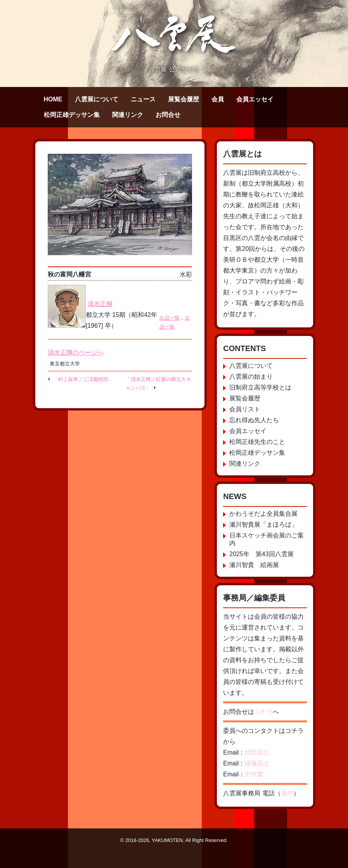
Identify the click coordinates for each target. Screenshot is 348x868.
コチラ (263, 712)
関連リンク (128, 115)
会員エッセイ (255, 99)
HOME (53, 99)
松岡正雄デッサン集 (72, 115)
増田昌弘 (257, 752)
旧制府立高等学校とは (260, 387)
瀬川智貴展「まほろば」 (263, 524)
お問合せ (168, 115)
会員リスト (245, 409)
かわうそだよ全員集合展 (263, 514)
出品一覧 (170, 318)
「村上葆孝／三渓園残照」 (83, 379)
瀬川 (287, 793)
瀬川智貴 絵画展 (254, 565)
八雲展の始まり (251, 377)
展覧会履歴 (184, 99)
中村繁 (254, 774)
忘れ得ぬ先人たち (254, 420)
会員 (218, 99)
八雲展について (97, 99)
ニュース (143, 99)
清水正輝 (100, 304)
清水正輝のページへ (76, 352)
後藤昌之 (257, 763)
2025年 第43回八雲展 (261, 554)
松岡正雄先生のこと (257, 442)
